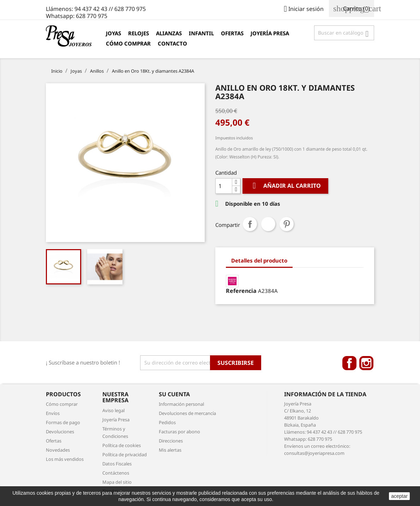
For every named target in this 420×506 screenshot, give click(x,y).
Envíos (53, 413)
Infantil (201, 33)
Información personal (181, 404)
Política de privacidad (125, 454)
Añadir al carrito (285, 186)
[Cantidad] (224, 186)
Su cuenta (174, 394)
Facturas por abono (179, 432)
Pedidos (167, 422)
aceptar (399, 496)
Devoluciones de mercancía (187, 413)
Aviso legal (113, 410)
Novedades (58, 450)
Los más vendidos (65, 459)
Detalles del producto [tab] (259, 260)
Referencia (241, 291)
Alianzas (169, 33)
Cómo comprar (128, 43)
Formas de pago (63, 422)
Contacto (172, 43)
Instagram (366, 363)
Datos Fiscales (117, 464)
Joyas (113, 33)
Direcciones (171, 441)
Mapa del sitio (117, 482)
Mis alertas (170, 450)
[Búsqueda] (344, 33)
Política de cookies (122, 445)
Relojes (139, 33)
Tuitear (268, 224)
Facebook (349, 363)
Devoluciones (60, 432)
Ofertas (232, 33)
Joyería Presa (270, 33)
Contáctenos (116, 473)
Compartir (250, 224)
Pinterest (287, 224)
